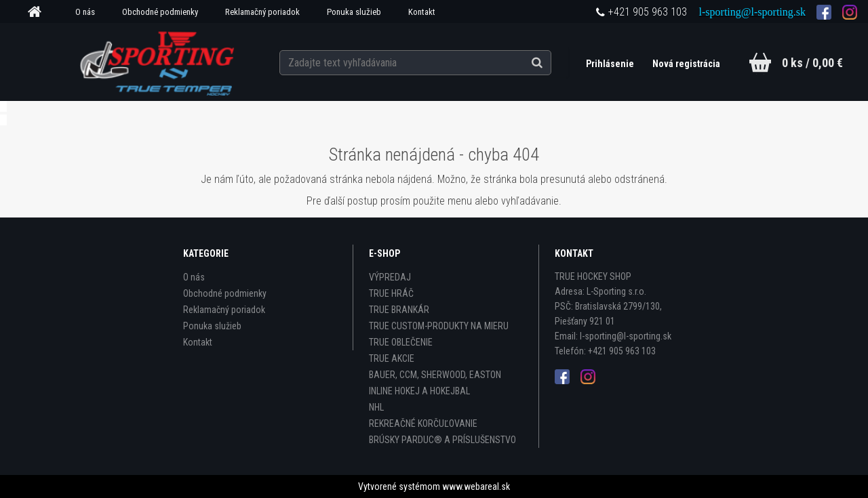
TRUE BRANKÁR (399, 310)
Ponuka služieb (354, 12)
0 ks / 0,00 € (812, 63)
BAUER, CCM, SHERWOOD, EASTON (435, 375)
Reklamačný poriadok (262, 12)
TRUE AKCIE (392, 358)
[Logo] (158, 62)
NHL (376, 407)
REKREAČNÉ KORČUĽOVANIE (423, 423)
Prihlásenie (610, 64)
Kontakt (422, 12)
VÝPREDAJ (390, 277)
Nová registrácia (686, 64)
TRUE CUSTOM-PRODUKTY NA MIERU (439, 326)
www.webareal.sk (476, 486)
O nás (85, 12)
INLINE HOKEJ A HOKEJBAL (419, 391)
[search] (552, 62)
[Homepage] (39, 12)
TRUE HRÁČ (391, 293)
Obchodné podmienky (160, 12)
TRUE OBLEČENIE (401, 342)
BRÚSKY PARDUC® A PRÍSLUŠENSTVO (442, 440)
